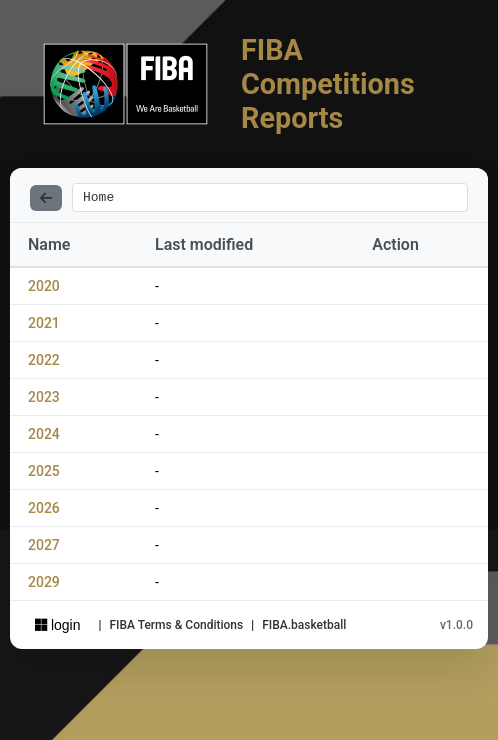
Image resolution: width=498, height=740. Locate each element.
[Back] (46, 199)
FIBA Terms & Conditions (176, 628)
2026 (44, 511)
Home (98, 199)
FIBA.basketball (304, 628)
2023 (44, 400)
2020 (44, 289)
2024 (44, 437)
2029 (44, 585)
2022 (44, 363)
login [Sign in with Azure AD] (57, 628)
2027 (44, 548)
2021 (44, 326)
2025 (44, 474)
